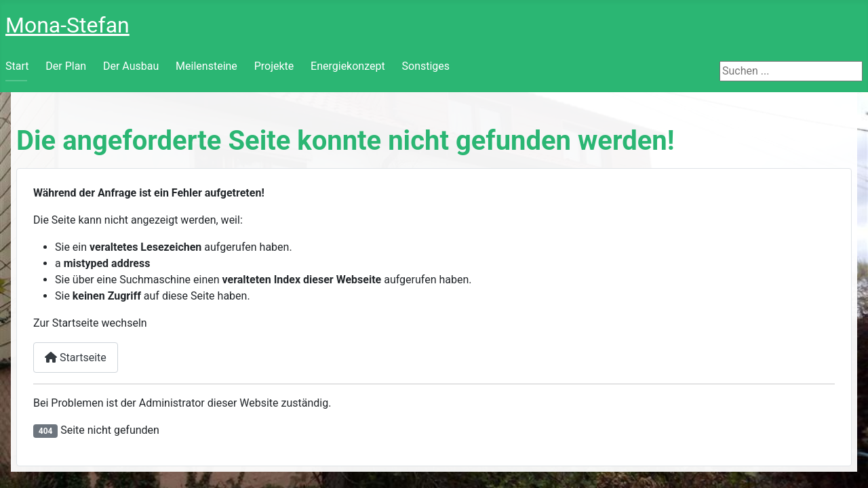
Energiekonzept (348, 66)
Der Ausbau (131, 66)
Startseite (76, 358)
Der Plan (66, 66)
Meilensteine (206, 66)
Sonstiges (426, 66)
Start (17, 66)
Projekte (274, 66)
